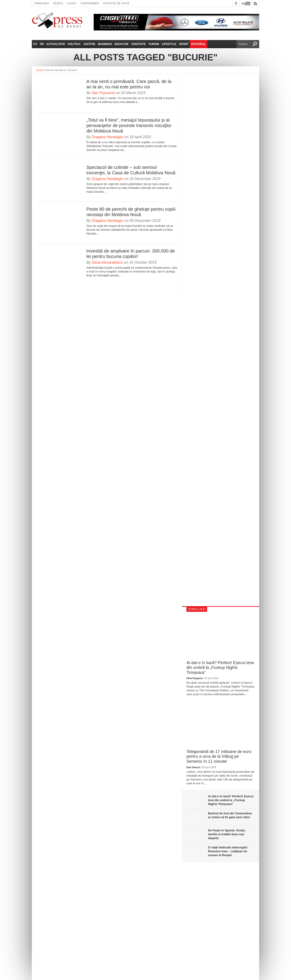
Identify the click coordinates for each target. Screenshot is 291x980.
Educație (122, 44)
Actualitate (56, 44)
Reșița (58, 3)
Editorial (198, 44)
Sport (184, 44)
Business (105, 44)
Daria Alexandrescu (107, 262)
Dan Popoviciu (103, 93)
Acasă (40, 70)
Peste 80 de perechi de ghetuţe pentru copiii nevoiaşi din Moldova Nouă (131, 212)
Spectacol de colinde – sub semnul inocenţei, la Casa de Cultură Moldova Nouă (131, 170)
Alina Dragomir (195, 678)
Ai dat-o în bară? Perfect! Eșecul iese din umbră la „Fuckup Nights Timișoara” (220, 668)
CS (35, 44)
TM (42, 44)
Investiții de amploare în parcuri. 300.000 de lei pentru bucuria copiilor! (131, 254)
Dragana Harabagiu (108, 137)
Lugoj (72, 3)
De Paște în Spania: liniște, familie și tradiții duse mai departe (227, 834)
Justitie (89, 44)
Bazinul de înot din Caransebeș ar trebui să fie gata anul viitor (230, 815)
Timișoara (42, 3)
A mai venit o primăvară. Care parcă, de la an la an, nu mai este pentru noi (129, 84)
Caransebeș (90, 3)
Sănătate (139, 44)
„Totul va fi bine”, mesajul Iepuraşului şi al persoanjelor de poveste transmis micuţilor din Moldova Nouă (129, 125)
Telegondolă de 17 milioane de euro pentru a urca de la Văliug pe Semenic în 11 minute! (219, 756)
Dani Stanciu (193, 767)
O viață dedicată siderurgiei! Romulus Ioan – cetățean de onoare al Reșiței (228, 851)
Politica (74, 44)
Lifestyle (169, 44)
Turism (154, 44)
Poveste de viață (116, 3)
